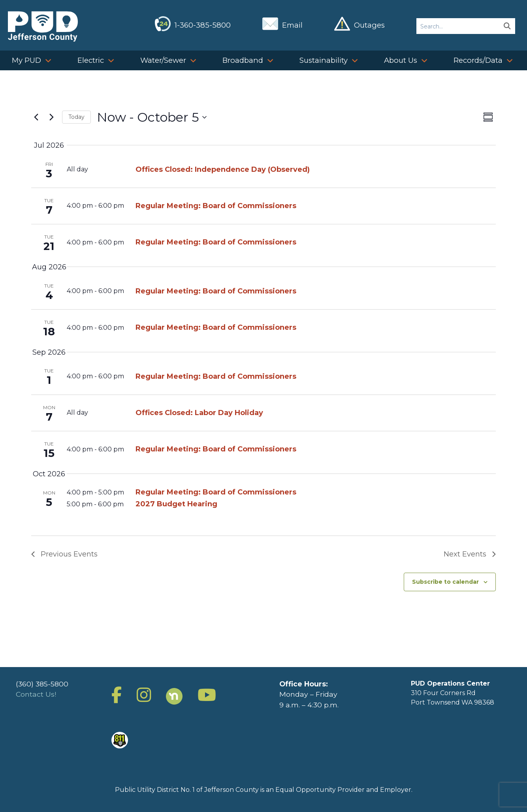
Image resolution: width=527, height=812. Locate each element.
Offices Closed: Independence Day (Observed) (223, 169)
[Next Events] (51, 117)
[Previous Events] (36, 117)
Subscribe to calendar (445, 582)
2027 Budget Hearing (176, 504)
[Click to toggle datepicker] (152, 117)
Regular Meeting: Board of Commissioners (216, 206)
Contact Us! (36, 694)
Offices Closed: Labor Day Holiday (199, 413)
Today (76, 117)
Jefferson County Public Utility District (43, 26)
